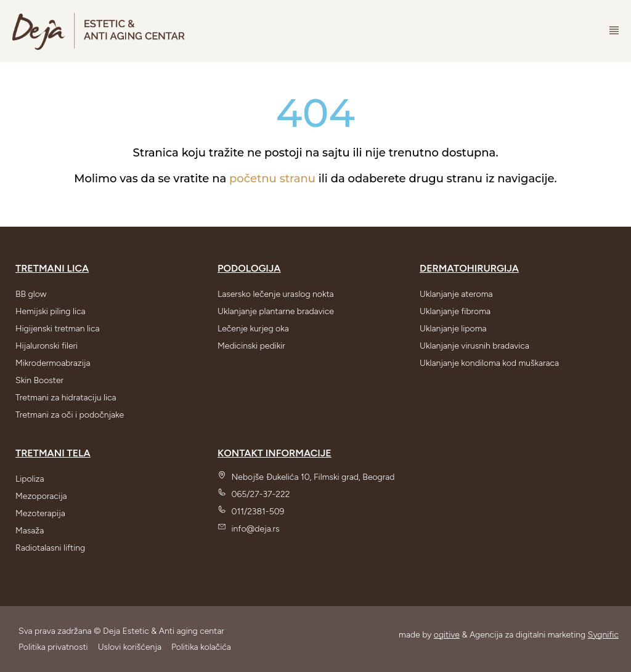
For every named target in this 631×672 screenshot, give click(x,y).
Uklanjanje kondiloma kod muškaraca (489, 363)
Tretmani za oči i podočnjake (70, 415)
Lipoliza (30, 479)
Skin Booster (39, 380)
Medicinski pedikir (251, 346)
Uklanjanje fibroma (455, 311)
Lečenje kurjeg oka (253, 329)
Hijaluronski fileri (47, 346)
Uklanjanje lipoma (453, 329)
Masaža (30, 531)
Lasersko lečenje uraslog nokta (276, 294)
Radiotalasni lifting (50, 548)
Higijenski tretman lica (58, 329)
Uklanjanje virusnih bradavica (474, 346)
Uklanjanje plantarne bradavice (276, 311)
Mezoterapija (40, 513)
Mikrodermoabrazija (53, 363)
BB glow (31, 294)
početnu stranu (272, 179)
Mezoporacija (41, 496)
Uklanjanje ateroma (456, 294)
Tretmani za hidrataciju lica (66, 398)
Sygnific (603, 635)
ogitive (447, 635)
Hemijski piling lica (51, 311)
